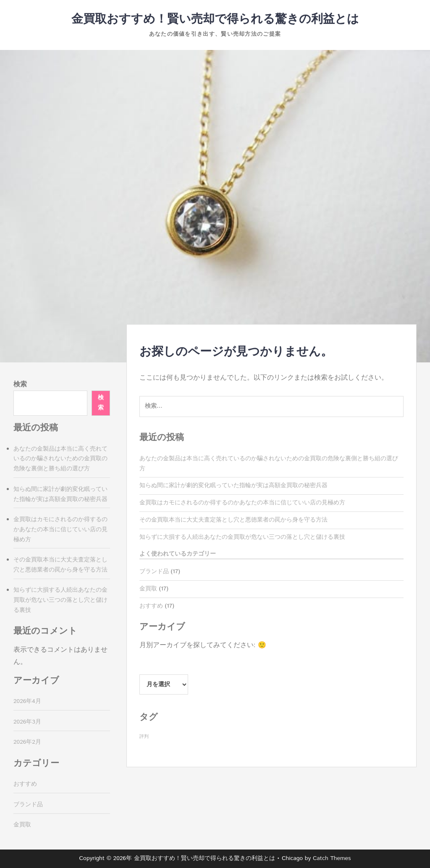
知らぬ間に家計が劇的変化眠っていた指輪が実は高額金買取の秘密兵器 (233, 485)
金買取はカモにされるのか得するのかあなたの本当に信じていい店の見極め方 (242, 503)
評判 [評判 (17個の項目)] (144, 737)
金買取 (148, 589)
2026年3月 (27, 722)
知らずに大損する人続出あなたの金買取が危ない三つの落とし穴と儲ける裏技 (242, 537)
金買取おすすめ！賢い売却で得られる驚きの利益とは (215, 19)
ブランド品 (154, 572)
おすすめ (151, 606)
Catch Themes (332, 858)
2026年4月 (27, 701)
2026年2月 (27, 742)
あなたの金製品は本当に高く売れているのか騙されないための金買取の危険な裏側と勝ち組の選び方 (60, 459)
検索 (20, 384)
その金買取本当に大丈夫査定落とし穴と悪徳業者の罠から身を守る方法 (233, 520)
